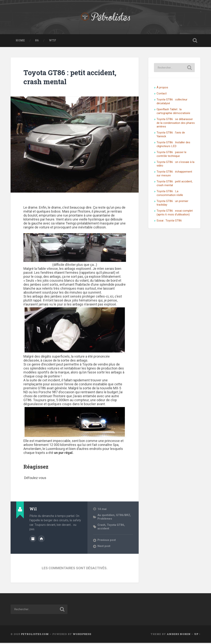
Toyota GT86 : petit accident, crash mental (64, 78)
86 (37, 42)
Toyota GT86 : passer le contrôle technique (172, 155)
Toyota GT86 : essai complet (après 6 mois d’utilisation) (175, 214)
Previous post (107, 541)
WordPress (82, 635)
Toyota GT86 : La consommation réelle (170, 194)
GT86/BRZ (123, 516)
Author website (41, 540)
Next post (104, 547)
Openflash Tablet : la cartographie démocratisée (173, 113)
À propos (162, 89)
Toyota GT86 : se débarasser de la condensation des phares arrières (176, 124)
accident (103, 530)
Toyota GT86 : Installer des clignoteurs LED (173, 146)
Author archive (33, 540)
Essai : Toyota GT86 (169, 222)
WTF (53, 42)
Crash (102, 526)
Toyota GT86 (116, 526)
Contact (162, 95)
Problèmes (105, 520)
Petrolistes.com (35, 635)
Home (20, 42)
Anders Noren (179, 635)
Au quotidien (106, 516)
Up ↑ (197, 635)
